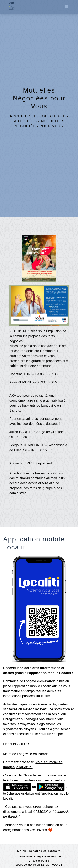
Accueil (19, 116)
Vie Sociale (44, 116)
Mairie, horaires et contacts (39, 851)
